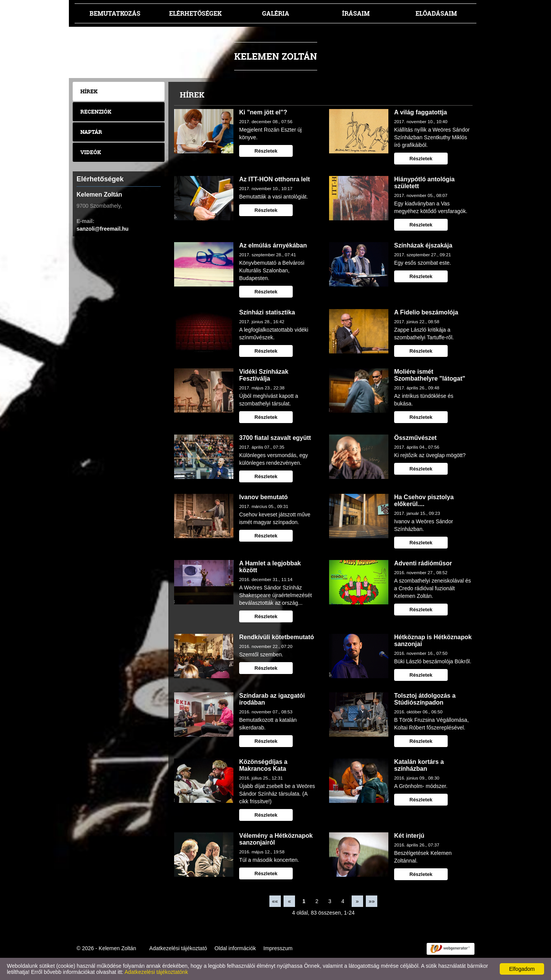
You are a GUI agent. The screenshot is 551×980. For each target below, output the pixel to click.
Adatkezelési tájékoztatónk (156, 972)
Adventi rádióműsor (423, 563)
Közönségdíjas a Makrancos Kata (263, 765)
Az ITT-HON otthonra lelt (275, 179)
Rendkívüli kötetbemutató (277, 637)
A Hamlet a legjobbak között (270, 567)
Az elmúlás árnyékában (273, 245)
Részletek (266, 151)
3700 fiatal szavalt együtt (275, 438)
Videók (91, 152)
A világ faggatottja (421, 112)
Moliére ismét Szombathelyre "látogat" (430, 375)
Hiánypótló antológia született (424, 183)
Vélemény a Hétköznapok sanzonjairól (276, 839)
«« (275, 901)
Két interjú (409, 836)
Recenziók (96, 112)
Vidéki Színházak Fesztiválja (264, 375)
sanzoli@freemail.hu (103, 229)
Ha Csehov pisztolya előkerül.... (424, 501)
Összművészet (415, 438)
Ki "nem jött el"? (263, 112)
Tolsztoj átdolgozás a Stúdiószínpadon (425, 699)
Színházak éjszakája (423, 245)
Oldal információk (235, 948)
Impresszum (278, 948)
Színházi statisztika (267, 312)
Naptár (91, 132)
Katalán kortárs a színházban (419, 765)
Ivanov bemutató (263, 497)
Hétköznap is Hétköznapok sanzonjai (433, 641)
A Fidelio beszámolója (426, 312)
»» (372, 901)
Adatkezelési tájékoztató (178, 948)
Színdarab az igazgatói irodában (272, 699)
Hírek (89, 91)
